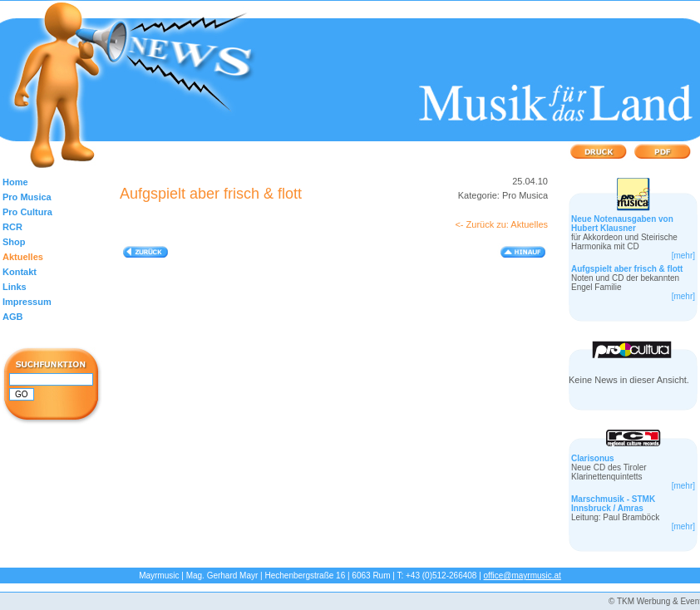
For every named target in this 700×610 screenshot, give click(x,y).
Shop (14, 242)
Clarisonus (593, 458)
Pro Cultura (27, 212)
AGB (12, 317)
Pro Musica (27, 197)
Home (15, 182)
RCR (12, 227)
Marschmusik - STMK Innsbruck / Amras (613, 504)
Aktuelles (23, 257)
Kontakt (20, 272)
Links (15, 287)
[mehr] (683, 256)
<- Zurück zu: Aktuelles (501, 224)
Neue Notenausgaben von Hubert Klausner (622, 224)
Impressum (27, 302)
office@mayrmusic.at (523, 576)
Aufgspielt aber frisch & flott (627, 269)
